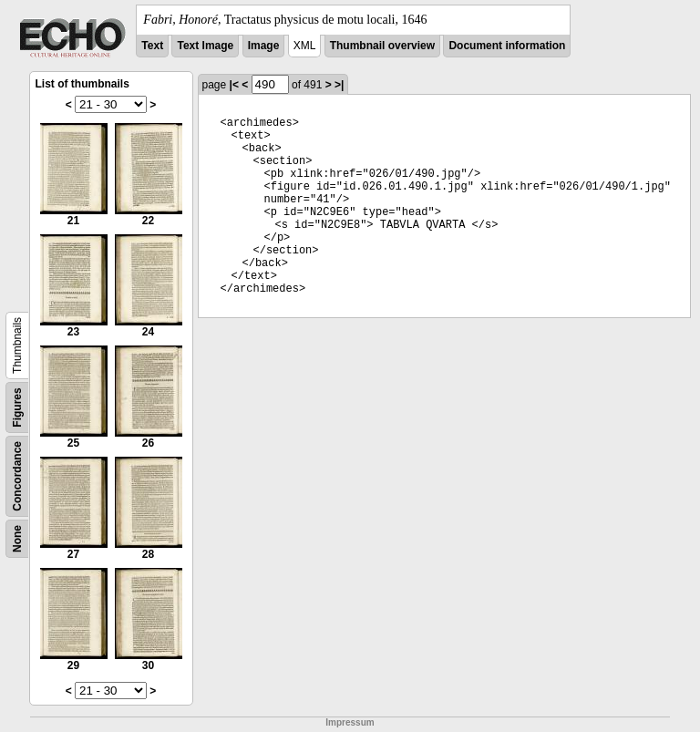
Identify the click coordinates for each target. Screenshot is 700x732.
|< (234, 85)
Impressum (350, 722)
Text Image (205, 46)
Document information (507, 46)
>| (339, 85)
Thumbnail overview (382, 46)
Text (152, 46)
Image (264, 46)
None (17, 539)
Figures (17, 407)
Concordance (17, 476)
